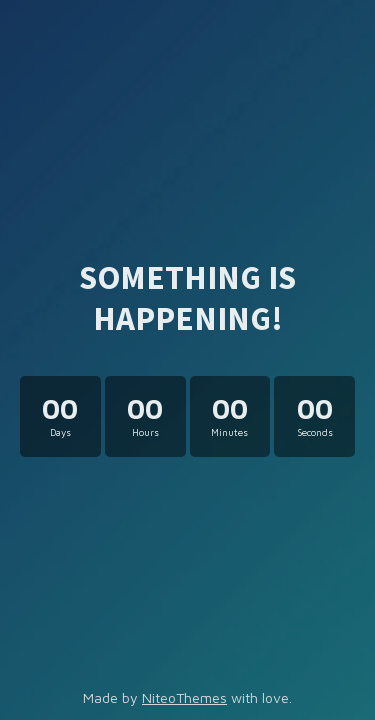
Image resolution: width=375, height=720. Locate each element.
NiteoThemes (184, 697)
